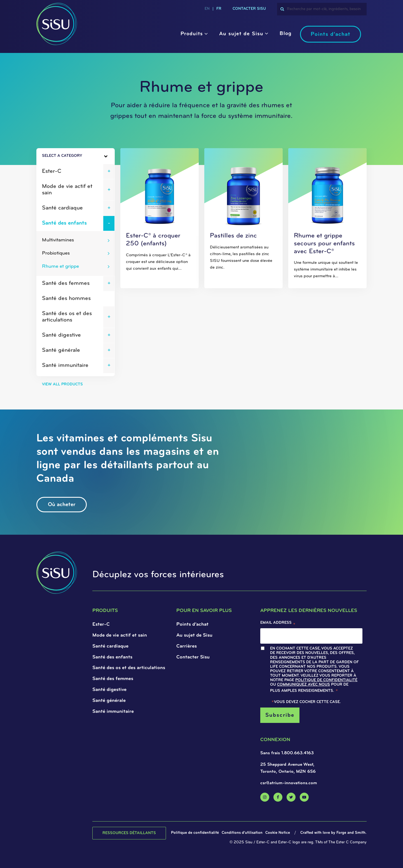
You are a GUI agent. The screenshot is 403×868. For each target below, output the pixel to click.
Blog (286, 34)
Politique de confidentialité (326, 680)
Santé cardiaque (62, 208)
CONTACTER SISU (249, 9)
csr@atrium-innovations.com (289, 783)
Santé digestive (61, 335)
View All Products (62, 384)
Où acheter (62, 505)
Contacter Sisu (193, 657)
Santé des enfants (64, 223)
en (207, 9)
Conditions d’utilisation (242, 833)
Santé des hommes (66, 299)
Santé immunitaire (65, 366)
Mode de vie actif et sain (67, 190)
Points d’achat (331, 34)
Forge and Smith (351, 833)
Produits (192, 34)
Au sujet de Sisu (241, 34)
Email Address (278, 624)
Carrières (187, 646)
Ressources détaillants (129, 833)
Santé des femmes (66, 283)
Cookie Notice (278, 833)
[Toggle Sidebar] (96, 156)
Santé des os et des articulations (67, 317)
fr (219, 9)
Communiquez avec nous (304, 685)
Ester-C (52, 171)
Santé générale (61, 350)
